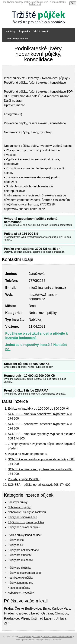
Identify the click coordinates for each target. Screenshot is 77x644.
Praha (8, 608)
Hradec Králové (15, 613)
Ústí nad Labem (43, 618)
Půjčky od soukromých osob (25, 573)
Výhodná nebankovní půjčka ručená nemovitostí (31, 220)
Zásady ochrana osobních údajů (57, 636)
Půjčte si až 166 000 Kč (21, 234)
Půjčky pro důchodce (20, 560)
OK (73, 3)
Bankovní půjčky (18, 502)
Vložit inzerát (41, 31)
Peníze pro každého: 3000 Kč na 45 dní (33, 249)
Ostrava (47, 613)
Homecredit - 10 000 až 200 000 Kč (29, 376)
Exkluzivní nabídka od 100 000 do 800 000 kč (38, 409)
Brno (46, 608)
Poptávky (24, 31)
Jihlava (61, 618)
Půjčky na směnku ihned (22, 517)
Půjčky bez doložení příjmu (24, 527)
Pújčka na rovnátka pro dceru (27, 454)
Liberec (34, 613)
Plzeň (25, 618)
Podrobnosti (35, 4)
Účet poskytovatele (17, 38)
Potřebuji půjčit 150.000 (24, 479)
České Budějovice (28, 608)
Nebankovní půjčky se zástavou (27, 512)
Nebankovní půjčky (19, 507)
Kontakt (37, 636)
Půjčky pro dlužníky (19, 568)
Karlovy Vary (61, 608)
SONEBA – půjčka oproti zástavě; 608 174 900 (39, 485)
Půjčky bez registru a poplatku (26, 522)
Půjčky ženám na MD (21, 583)
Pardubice (11, 618)
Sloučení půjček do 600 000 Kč (27, 364)
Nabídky (10, 31)
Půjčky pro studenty (20, 555)
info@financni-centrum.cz (47, 288)
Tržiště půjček (25, 636)
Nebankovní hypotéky (21, 593)
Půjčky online (16, 540)
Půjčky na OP (16, 545)
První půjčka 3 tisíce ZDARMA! (27, 391)
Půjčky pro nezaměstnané (23, 550)
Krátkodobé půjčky (19, 588)
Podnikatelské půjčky (20, 578)
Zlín (7, 623)
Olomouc (61, 613)
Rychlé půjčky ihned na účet (25, 535)
